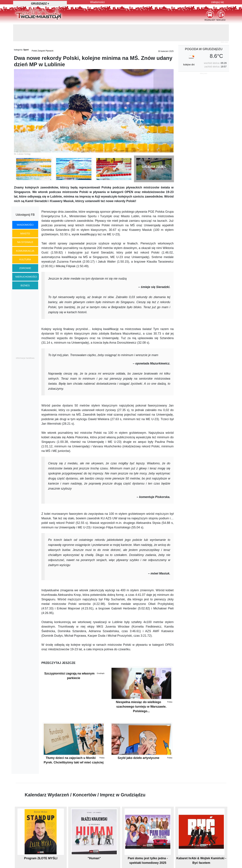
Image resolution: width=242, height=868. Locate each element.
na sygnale (25, 242)
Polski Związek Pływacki (42, 51)
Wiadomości (97, 2)
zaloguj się (217, 2)
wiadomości (25, 225)
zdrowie (25, 268)
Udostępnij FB (25, 215)
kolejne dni (189, 65)
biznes (25, 285)
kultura (25, 259)
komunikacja (25, 251)
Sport (26, 50)
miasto (25, 233)
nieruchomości (26, 277)
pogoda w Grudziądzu (204, 49)
